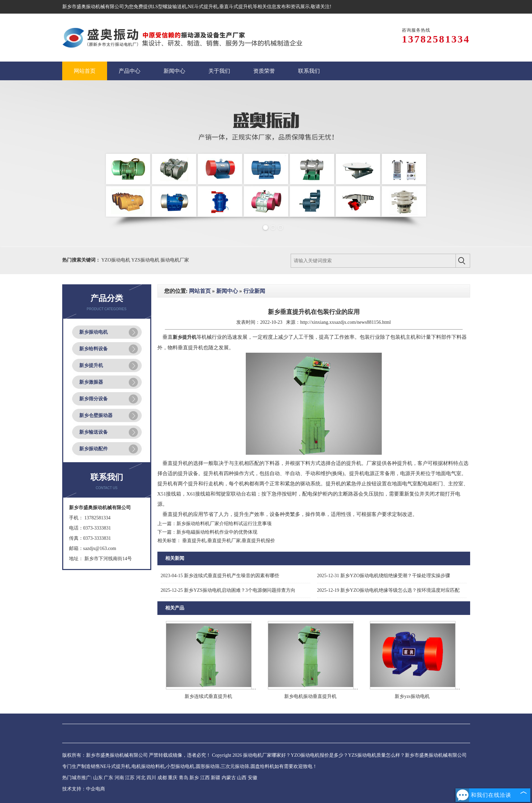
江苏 (130, 778)
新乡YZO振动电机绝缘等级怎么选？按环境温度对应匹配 (389, 590)
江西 (205, 778)
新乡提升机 (91, 365)
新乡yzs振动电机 (412, 696)
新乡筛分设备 (93, 399)
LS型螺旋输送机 (170, 7)
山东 (98, 778)
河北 (141, 778)
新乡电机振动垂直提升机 (310, 696)
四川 (151, 778)
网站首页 (200, 291)
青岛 (184, 778)
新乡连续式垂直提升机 (208, 696)
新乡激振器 (91, 382)
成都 (162, 778)
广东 (108, 778)
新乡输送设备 (93, 432)
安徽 (253, 778)
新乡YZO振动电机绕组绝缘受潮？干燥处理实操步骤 (384, 576)
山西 (242, 778)
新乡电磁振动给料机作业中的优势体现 (217, 532)
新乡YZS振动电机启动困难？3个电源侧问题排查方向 (228, 590)
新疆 (216, 778)
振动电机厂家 (175, 260)
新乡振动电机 (93, 332)
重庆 (173, 778)
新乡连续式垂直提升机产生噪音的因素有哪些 (220, 576)
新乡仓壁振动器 (96, 415)
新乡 (194, 778)
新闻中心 (227, 291)
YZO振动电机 (116, 260)
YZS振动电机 (146, 260)
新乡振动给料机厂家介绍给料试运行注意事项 (224, 524)
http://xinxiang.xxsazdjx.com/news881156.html (346, 322)
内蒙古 (229, 778)
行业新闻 (254, 291)
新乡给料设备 (93, 349)
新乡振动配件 (93, 449)
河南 (119, 778)
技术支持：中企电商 (84, 789)
